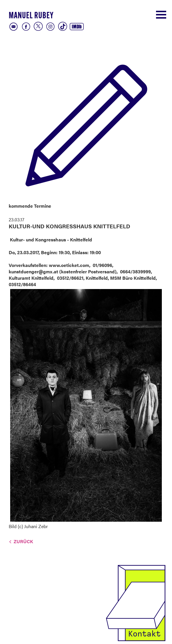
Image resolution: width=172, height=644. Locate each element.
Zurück (23, 541)
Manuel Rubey (31, 16)
